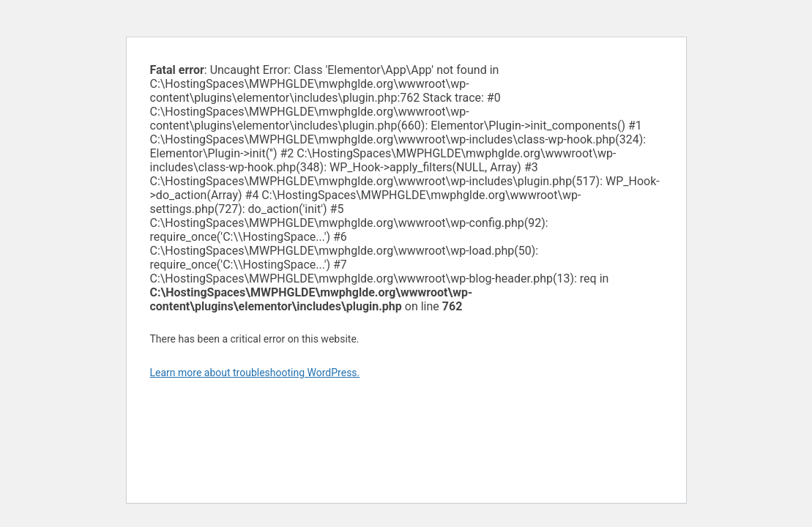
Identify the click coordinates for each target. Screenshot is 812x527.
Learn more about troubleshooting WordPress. (255, 373)
